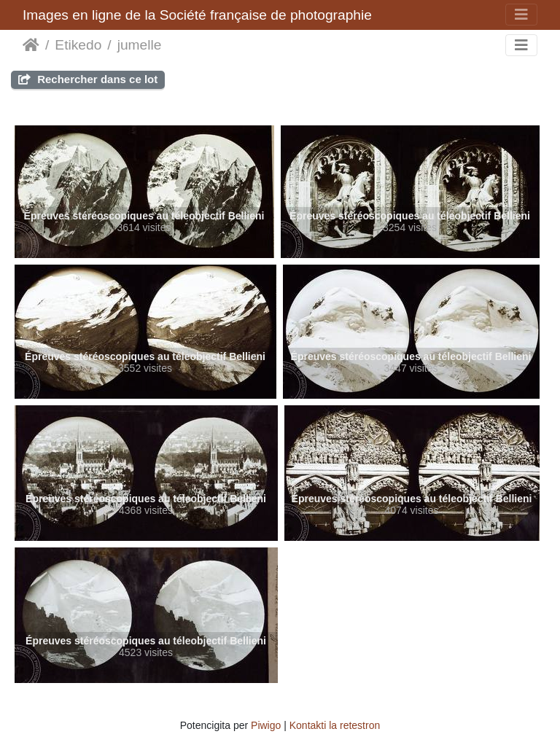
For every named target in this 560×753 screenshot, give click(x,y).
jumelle (140, 45)
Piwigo (266, 725)
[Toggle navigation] (521, 15)
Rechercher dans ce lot (88, 79)
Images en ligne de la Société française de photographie (197, 15)
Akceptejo (31, 45)
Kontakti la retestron (335, 725)
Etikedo (78, 45)
